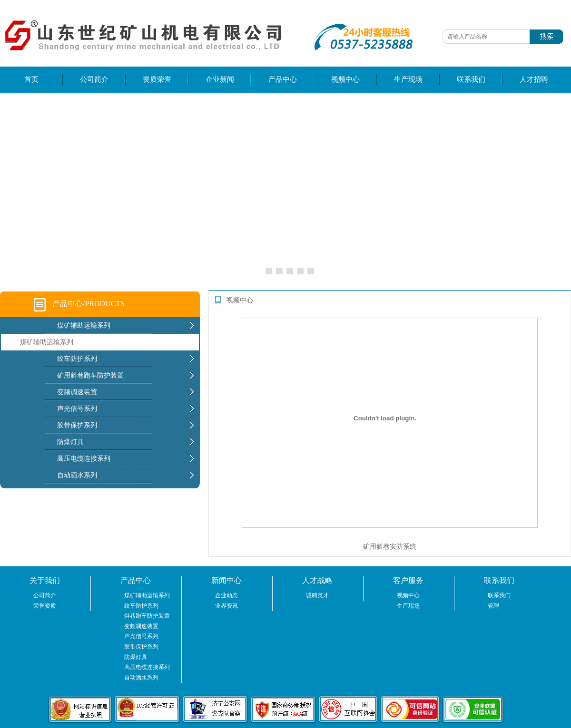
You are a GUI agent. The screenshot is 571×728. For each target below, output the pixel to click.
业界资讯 (226, 606)
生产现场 (408, 79)
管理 (493, 606)
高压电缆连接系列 (147, 667)
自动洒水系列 (141, 678)
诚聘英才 (317, 595)
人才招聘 (534, 79)
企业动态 (226, 595)
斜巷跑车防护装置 (147, 616)
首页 (31, 79)
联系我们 (471, 79)
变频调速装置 (141, 626)
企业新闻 (220, 79)
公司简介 (94, 79)
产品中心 (283, 79)
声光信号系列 (141, 636)
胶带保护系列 (141, 647)
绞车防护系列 (141, 606)
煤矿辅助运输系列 (47, 342)
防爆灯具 (136, 657)
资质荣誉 (157, 79)
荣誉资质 (45, 606)
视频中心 (345, 79)
